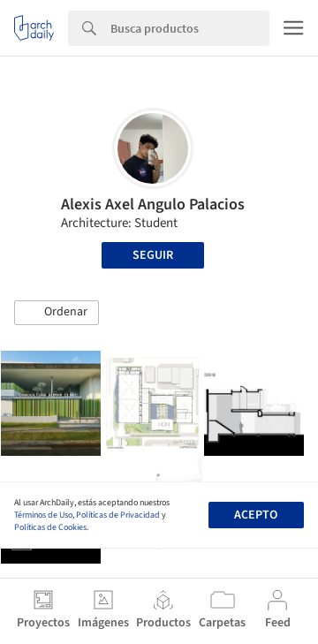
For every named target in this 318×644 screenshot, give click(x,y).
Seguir (153, 255)
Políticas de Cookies (50, 527)
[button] (57, 313)
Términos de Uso (43, 515)
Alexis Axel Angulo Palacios (153, 205)
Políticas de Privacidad (118, 515)
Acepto (256, 515)
